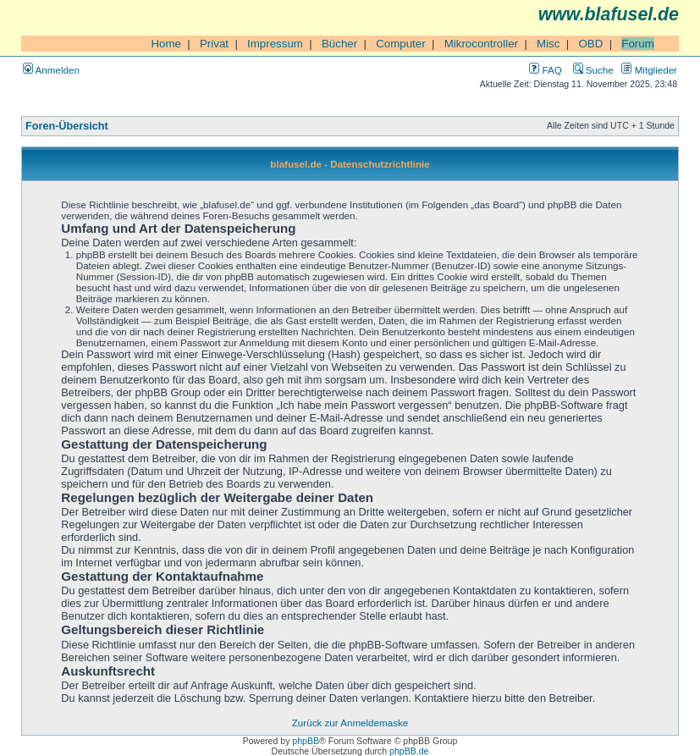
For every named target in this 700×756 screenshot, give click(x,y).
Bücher (339, 44)
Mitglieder (649, 70)
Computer (401, 44)
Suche (593, 70)
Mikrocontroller (481, 44)
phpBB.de (409, 751)
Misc (548, 44)
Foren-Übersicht (67, 126)
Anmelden (51, 70)
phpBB (306, 741)
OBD (590, 44)
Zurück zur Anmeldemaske (350, 723)
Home (166, 44)
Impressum (275, 44)
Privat (214, 44)
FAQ (545, 70)
